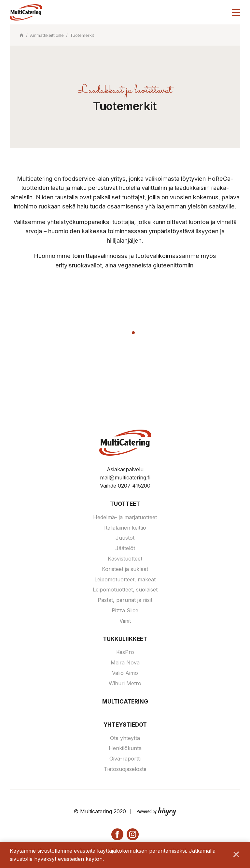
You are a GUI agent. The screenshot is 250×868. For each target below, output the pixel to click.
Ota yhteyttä (125, 738)
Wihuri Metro (125, 683)
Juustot (125, 538)
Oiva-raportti (125, 759)
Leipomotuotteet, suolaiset (125, 590)
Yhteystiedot (125, 725)
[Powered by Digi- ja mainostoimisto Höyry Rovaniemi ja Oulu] (156, 810)
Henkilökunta (125, 748)
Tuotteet (125, 504)
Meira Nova (125, 662)
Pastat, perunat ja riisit (125, 600)
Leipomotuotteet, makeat (125, 579)
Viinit (125, 621)
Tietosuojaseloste (125, 769)
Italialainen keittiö (125, 528)
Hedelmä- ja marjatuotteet (125, 517)
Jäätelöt (125, 548)
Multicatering (125, 702)
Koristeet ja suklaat (125, 569)
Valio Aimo (125, 673)
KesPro (125, 652)
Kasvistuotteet (125, 559)
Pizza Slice (125, 610)
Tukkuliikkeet (125, 639)
